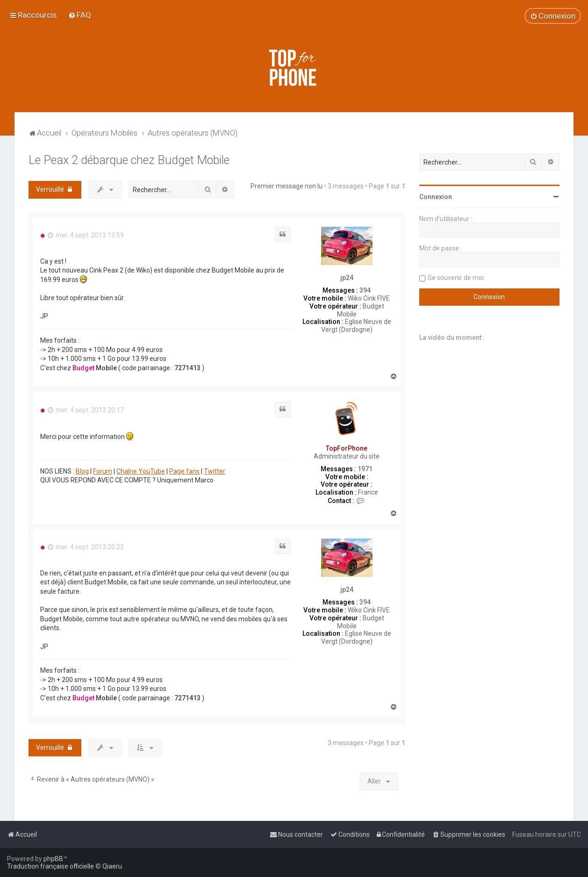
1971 (365, 469)
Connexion (436, 197)
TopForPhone (347, 448)
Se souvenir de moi (456, 278)
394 (365, 290)
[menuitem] (80, 15)
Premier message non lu (287, 186)
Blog (82, 471)
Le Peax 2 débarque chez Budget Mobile (129, 160)
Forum (103, 471)
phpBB (53, 859)
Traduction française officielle (50, 866)
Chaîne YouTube (141, 471)
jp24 (347, 278)
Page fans (184, 471)
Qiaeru (112, 866)
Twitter (215, 471)
